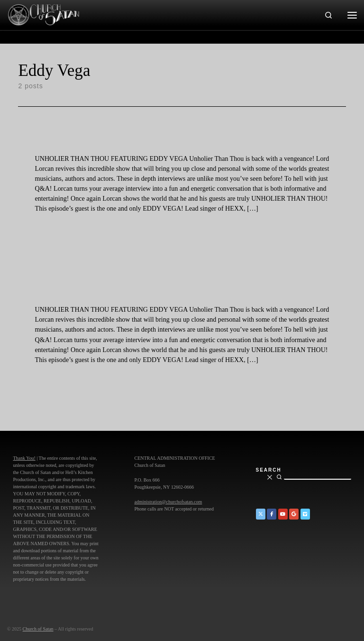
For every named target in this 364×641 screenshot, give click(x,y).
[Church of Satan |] (43, 14)
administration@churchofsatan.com (168, 502)
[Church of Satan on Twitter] (261, 514)
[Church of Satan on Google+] (294, 514)
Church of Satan (38, 629)
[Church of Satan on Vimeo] (305, 514)
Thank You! (24, 458)
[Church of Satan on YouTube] (283, 514)
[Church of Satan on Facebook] (272, 514)
